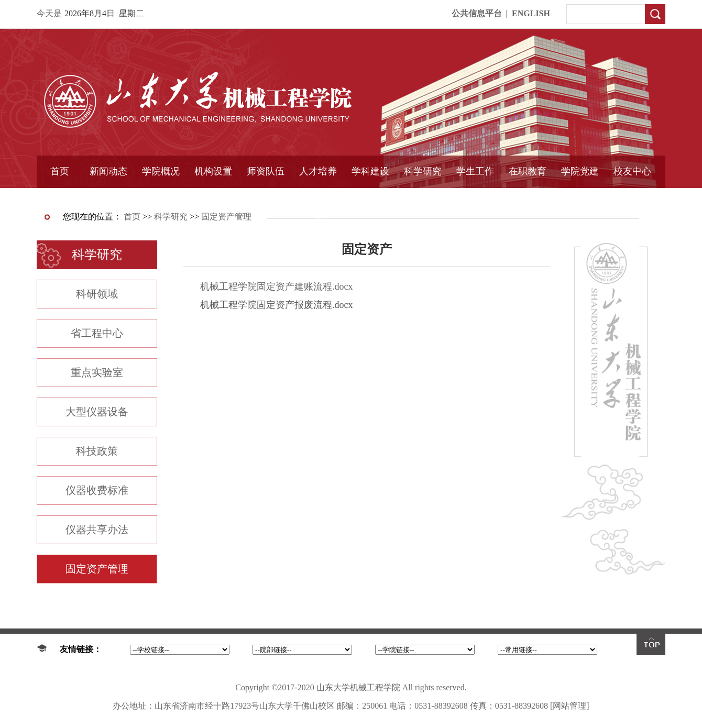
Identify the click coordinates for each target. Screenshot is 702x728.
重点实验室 (97, 372)
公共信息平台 (477, 13)
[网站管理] (570, 706)
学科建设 (370, 171)
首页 (60, 171)
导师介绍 (266, 197)
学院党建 (580, 171)
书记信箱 (161, 197)
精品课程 (318, 197)
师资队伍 (266, 171)
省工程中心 (97, 333)
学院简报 (108, 197)
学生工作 (475, 171)
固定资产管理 (423, 197)
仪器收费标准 (97, 490)
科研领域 (97, 294)
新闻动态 (108, 171)
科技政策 (97, 451)
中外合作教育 (528, 197)
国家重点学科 (370, 197)
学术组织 (213, 197)
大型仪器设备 (97, 412)
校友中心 (632, 171)
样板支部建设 (580, 197)
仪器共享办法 (97, 530)
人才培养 (318, 171)
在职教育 (528, 171)
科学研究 (423, 171)
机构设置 (213, 171)
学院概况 (161, 171)
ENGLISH (531, 13)
